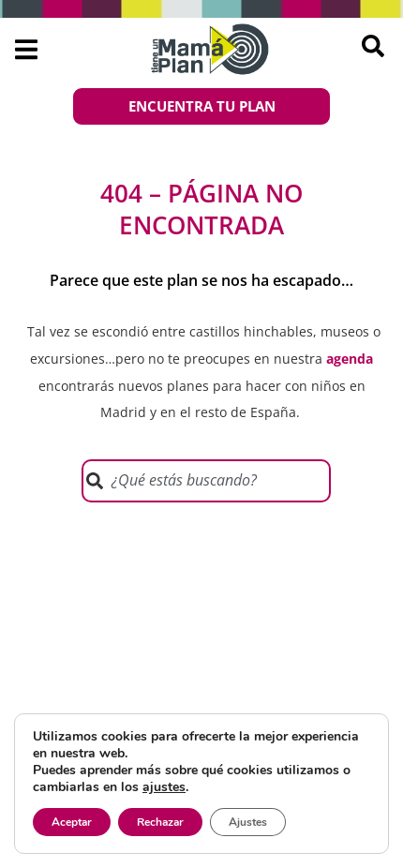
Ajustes (248, 822)
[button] (26, 49)
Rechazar (160, 822)
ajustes (164, 787)
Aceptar (72, 822)
